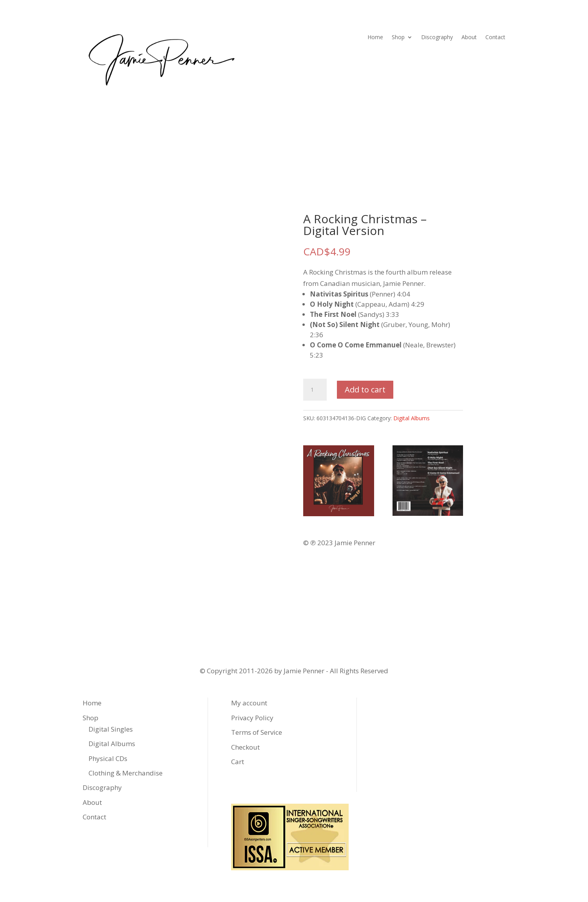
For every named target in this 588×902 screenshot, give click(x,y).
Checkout (245, 747)
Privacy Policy (252, 718)
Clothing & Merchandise (126, 773)
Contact (495, 38)
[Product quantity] (315, 390)
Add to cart (365, 390)
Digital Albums (412, 418)
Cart (238, 762)
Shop (398, 38)
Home (375, 38)
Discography (437, 38)
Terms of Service (257, 732)
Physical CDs (108, 758)
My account (249, 703)
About (469, 38)
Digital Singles (111, 729)
